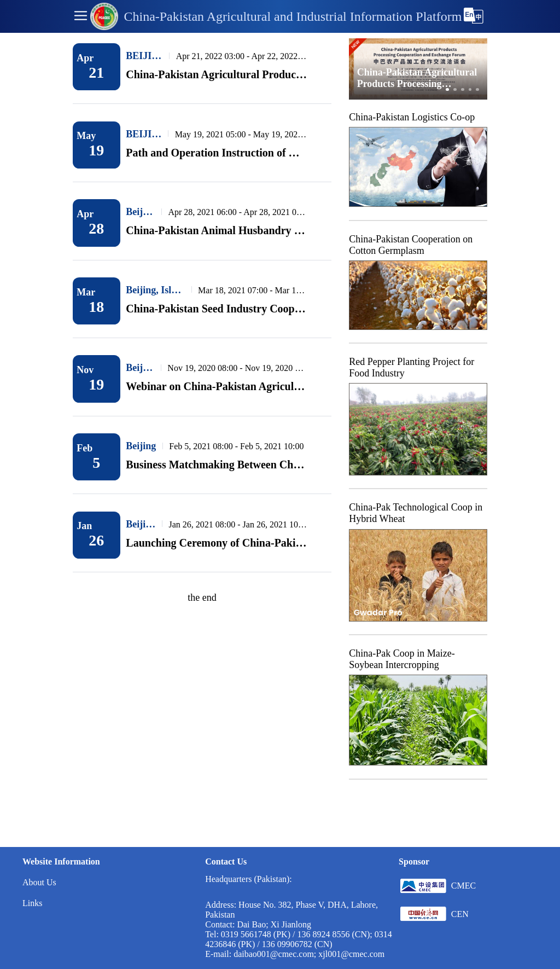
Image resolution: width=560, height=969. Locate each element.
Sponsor (414, 861)
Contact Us (226, 861)
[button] (81, 17)
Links (32, 903)
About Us (39, 882)
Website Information (61, 861)
